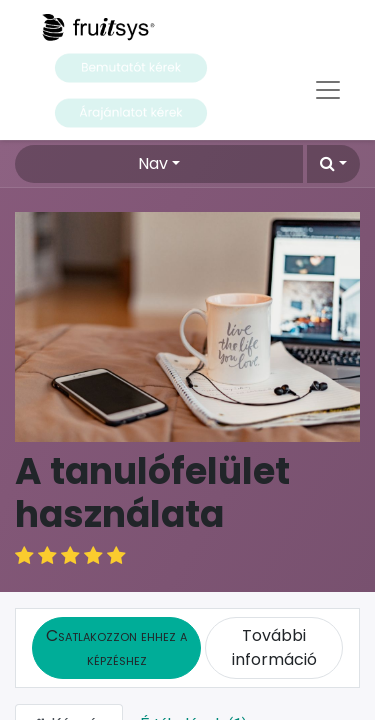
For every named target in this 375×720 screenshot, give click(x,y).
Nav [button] (153, 163)
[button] (333, 164)
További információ (274, 623)
